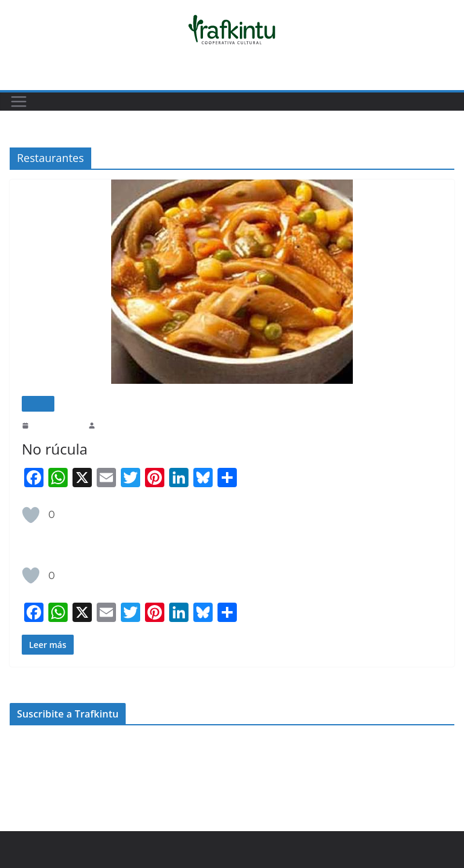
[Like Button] (31, 515)
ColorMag (143, 844)
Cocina (38, 403)
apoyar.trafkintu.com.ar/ (50, 767)
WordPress (187, 844)
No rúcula (53, 449)
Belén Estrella (118, 425)
